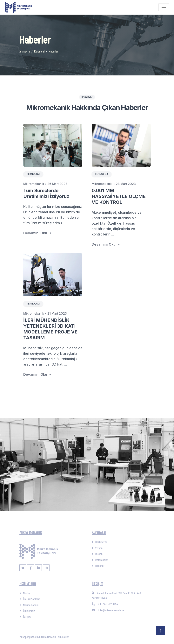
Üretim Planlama (32, 599)
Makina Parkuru (31, 605)
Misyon (99, 554)
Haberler (100, 566)
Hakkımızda (101, 542)
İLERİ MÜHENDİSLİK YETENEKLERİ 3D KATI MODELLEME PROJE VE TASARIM (50, 329)
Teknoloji (33, 174)
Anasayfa (25, 51)
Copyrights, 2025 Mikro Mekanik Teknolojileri (46, 637)
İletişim (27, 617)
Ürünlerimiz (29, 611)
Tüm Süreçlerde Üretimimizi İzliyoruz (46, 193)
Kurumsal (39, 51)
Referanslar (102, 560)
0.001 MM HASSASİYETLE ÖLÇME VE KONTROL (119, 196)
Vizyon (99, 548)
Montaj (27, 593)
